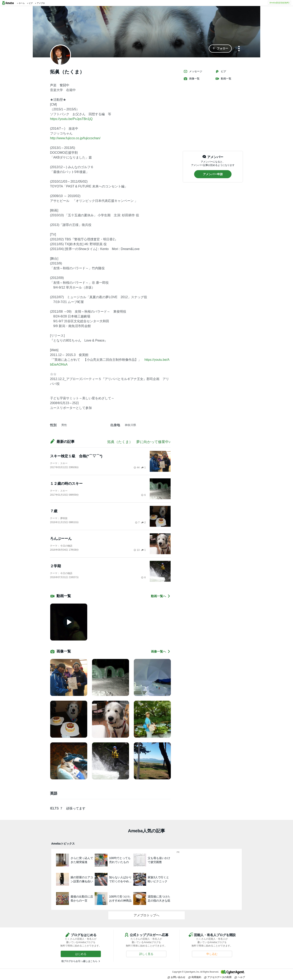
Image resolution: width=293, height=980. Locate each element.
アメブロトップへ (146, 915)
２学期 (55, 566)
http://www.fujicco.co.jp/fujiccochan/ (75, 138)
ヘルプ (240, 977)
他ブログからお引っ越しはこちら (79, 961)
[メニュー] (239, 49)
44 (137, 468)
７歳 (54, 511)
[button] (220, 49)
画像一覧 (192, 79)
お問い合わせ (176, 977)
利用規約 (195, 977)
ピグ (221, 71)
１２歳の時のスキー (66, 484)
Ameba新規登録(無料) (279, 3)
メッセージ (193, 71)
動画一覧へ (161, 596)
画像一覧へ (161, 651)
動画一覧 (223, 79)
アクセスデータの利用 (218, 977)
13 (137, 550)
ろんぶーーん (61, 539)
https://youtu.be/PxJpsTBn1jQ (71, 119)
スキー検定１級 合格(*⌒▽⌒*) (76, 456)
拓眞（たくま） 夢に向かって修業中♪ (139, 442)
